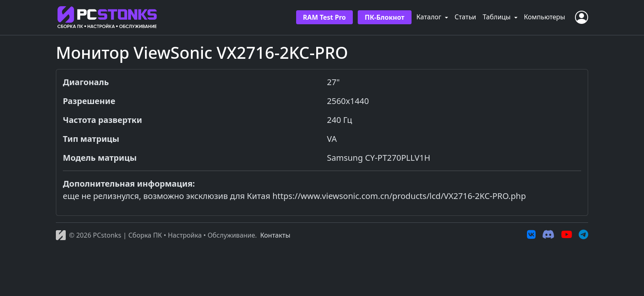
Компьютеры (545, 17)
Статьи (466, 17)
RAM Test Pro (324, 17)
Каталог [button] (430, 17)
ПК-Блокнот (385, 17)
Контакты (275, 235)
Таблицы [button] (497, 17)
